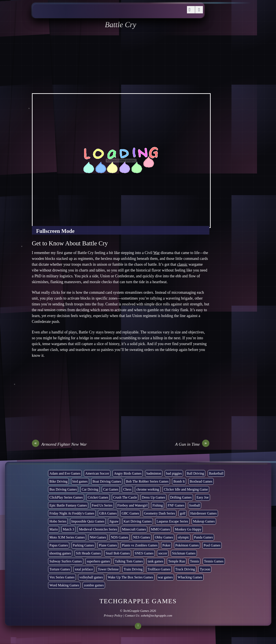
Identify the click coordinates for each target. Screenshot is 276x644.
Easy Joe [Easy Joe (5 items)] (202, 497)
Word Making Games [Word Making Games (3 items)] (64, 585)
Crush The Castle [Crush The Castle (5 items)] (125, 497)
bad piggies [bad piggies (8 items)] (174, 473)
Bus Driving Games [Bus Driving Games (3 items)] (63, 489)
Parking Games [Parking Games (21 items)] (83, 545)
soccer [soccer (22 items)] (163, 553)
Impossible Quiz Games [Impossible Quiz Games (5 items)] (88, 521)
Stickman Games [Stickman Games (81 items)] (184, 553)
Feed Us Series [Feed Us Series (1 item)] (102, 505)
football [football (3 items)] (195, 505)
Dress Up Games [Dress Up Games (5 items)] (154, 497)
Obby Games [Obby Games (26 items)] (164, 537)
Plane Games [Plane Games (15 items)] (108, 545)
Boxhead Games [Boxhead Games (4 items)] (201, 481)
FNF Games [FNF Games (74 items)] (176, 505)
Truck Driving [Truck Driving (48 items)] (185, 569)
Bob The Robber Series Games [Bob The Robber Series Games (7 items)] (147, 481)
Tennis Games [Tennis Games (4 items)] (214, 561)
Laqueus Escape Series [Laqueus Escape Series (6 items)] (172, 521)
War (157, 253)
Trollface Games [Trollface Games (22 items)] (159, 569)
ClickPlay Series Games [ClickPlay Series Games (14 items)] (66, 497)
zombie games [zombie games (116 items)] (94, 585)
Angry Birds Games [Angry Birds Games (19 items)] (128, 473)
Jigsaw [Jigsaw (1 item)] (114, 521)
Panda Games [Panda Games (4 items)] (204, 537)
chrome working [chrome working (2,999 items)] (148, 489)
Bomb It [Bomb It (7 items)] (179, 481)
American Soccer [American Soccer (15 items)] (97, 473)
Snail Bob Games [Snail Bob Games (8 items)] (118, 553)
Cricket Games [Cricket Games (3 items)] (98, 497)
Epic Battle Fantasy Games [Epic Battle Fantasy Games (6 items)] (68, 505)
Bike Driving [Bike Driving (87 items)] (58, 481)
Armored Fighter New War (59, 444)
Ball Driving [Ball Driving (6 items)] (195, 473)
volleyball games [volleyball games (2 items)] (91, 577)
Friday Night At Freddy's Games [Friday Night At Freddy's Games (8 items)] (72, 513)
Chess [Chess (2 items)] (127, 489)
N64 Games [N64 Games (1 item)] (98, 537)
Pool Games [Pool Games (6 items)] (212, 545)
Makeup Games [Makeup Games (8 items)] (204, 521)
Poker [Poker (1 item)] (166, 545)
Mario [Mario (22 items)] (54, 529)
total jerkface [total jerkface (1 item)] (84, 569)
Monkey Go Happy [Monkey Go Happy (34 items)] (188, 529)
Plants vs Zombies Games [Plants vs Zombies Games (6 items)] (140, 545)
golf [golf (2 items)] (183, 513)
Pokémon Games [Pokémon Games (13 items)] (187, 545)
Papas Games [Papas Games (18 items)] (59, 545)
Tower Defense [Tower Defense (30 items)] (108, 569)
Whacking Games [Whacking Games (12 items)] (190, 577)
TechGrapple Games (136, 611)
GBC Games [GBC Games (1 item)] (130, 513)
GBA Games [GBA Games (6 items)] (108, 513)
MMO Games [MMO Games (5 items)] (160, 529)
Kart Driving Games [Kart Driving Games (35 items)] (138, 521)
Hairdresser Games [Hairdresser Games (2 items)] (203, 513)
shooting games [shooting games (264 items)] (60, 553)
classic (182, 264)
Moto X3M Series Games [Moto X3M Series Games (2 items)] (67, 537)
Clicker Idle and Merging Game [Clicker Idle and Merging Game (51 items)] (186, 489)
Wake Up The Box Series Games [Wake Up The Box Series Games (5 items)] (130, 577)
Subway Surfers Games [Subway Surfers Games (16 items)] (66, 561)
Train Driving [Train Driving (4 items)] (133, 569)
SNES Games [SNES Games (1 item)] (144, 553)
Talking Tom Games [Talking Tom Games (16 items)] (129, 561)
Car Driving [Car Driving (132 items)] (90, 489)
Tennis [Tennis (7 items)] (194, 561)
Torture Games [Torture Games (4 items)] (60, 569)
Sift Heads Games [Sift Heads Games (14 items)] (88, 553)
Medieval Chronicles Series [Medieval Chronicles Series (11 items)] (98, 529)
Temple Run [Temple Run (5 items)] (177, 561)
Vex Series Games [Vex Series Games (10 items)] (62, 577)
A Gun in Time (192, 444)
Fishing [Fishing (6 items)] (158, 505)
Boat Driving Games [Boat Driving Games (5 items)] (107, 481)
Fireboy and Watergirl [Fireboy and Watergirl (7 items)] (132, 505)
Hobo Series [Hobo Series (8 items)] (58, 521)
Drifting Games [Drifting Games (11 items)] (181, 497)
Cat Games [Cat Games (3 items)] (111, 489)
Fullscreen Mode (55, 231)
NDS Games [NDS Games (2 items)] (119, 537)
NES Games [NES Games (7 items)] (142, 537)
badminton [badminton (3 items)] (154, 473)
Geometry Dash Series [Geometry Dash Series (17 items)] (160, 513)
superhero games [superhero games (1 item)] (98, 561)
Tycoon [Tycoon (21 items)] (205, 569)
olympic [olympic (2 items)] (183, 537)
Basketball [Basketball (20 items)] (216, 473)
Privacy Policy (113, 616)
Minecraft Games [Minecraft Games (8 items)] (134, 529)
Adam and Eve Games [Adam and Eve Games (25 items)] (65, 473)
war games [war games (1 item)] (165, 577)
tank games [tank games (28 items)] (155, 561)
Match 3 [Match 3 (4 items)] (68, 529)
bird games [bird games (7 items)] (80, 481)
